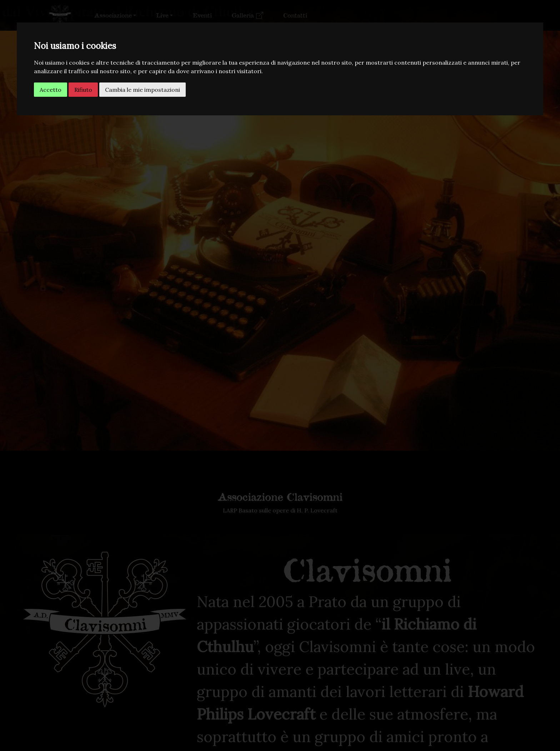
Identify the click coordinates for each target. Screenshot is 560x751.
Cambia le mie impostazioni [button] (142, 90)
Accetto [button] (51, 90)
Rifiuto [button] (83, 90)
